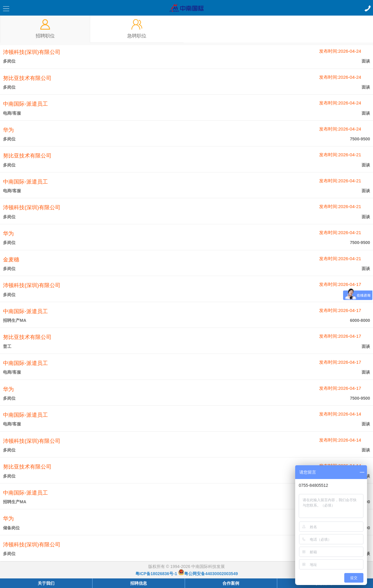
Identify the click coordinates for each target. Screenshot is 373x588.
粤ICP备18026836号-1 (156, 574)
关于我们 (46, 583)
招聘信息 (139, 583)
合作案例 (231, 583)
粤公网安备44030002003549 (208, 574)
